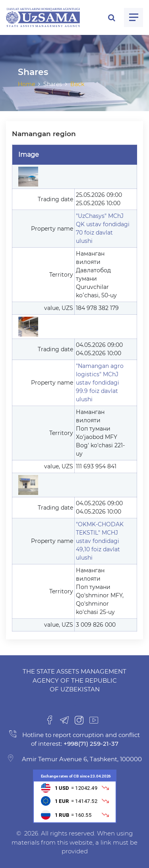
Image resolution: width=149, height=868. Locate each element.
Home (26, 84)
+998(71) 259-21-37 (90, 744)
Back (77, 84)
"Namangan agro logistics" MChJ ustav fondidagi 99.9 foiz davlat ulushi (100, 383)
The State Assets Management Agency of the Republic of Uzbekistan (74, 680)
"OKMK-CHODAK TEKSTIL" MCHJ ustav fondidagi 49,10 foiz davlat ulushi (100, 541)
